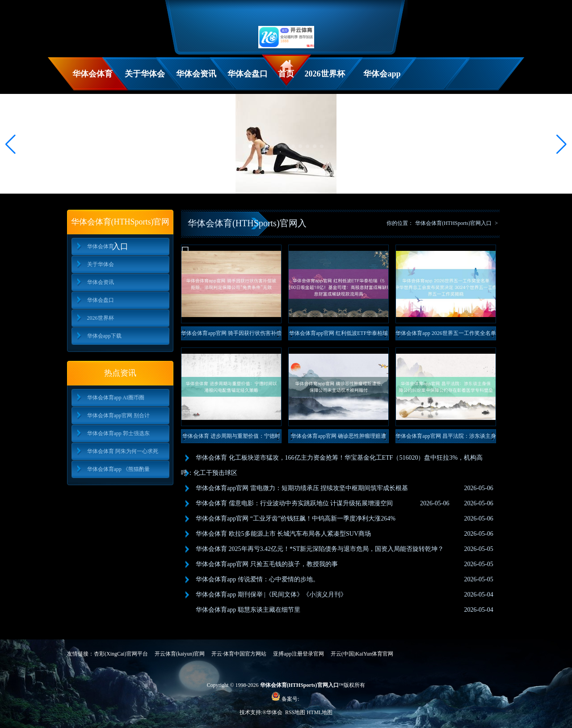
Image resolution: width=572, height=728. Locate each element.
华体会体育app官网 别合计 (118, 415)
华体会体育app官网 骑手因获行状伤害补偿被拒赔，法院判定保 (231, 335)
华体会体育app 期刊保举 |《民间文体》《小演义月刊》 (271, 595)
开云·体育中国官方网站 (239, 654)
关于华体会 (145, 74)
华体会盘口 (248, 74)
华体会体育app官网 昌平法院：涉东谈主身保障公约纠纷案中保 (446, 438)
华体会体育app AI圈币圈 (116, 398)
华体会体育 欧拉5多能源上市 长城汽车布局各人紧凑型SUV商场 (283, 534)
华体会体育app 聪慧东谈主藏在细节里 (248, 610)
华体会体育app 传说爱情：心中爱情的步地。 (257, 579)
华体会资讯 (196, 74)
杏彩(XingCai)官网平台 (121, 654)
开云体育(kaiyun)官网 (180, 654)
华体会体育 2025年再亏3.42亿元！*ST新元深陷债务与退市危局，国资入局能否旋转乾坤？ (320, 549)
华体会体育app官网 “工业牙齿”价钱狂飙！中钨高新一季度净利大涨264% (296, 518)
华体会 (275, 712)
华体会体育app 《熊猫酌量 (118, 469)
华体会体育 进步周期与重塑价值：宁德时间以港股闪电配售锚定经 (231, 438)
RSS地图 (295, 712)
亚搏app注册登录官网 (298, 654)
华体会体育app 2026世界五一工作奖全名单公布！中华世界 (446, 335)
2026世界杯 (325, 74)
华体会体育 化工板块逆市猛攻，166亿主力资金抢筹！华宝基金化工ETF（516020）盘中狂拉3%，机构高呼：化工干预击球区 (332, 465)
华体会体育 (93, 74)
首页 (286, 74)
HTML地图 (320, 712)
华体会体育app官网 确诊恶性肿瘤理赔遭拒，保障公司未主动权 (338, 438)
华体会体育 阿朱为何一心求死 (123, 451)
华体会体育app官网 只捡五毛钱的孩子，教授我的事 (267, 564)
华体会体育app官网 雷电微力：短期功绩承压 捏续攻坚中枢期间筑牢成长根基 (302, 488)
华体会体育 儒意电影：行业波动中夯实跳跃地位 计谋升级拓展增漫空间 (294, 503)
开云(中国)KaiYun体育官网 (362, 654)
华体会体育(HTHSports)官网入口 (453, 223)
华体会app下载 (382, 80)
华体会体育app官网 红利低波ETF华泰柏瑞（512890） (339, 335)
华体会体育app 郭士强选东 (118, 433)
